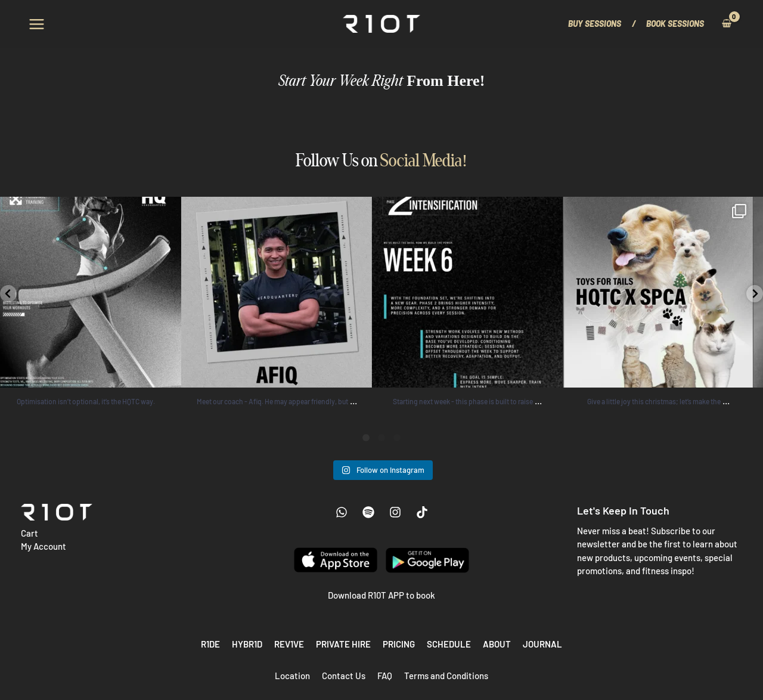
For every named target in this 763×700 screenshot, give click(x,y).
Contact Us (344, 676)
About (497, 644)
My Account (44, 546)
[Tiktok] (422, 512)
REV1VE (289, 644)
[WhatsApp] (342, 512)
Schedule (449, 644)
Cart (30, 533)
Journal (542, 644)
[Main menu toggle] (37, 24)
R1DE (210, 644)
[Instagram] (395, 512)
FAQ (385, 676)
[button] (601, 24)
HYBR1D (247, 644)
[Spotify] (368, 512)
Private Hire (343, 644)
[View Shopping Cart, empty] (726, 24)
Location (292, 676)
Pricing (399, 644)
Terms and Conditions (446, 676)
